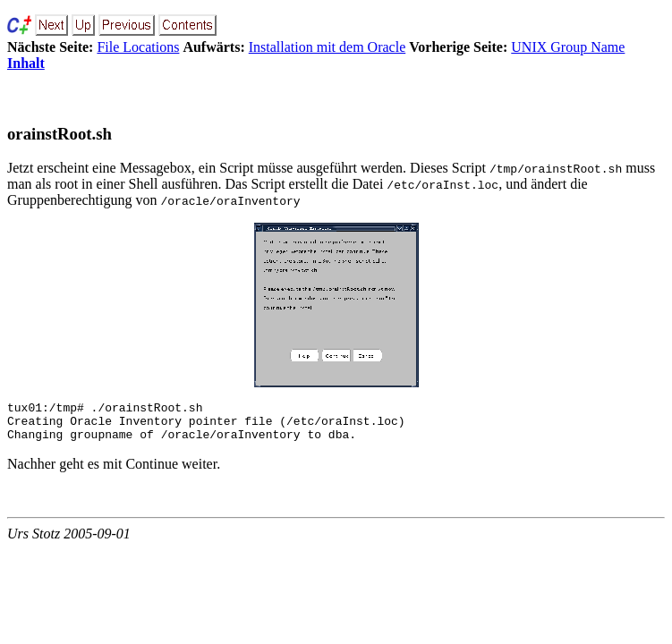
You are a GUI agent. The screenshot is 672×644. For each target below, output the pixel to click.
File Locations (138, 47)
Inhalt (26, 63)
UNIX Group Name (568, 47)
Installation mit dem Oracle (327, 47)
